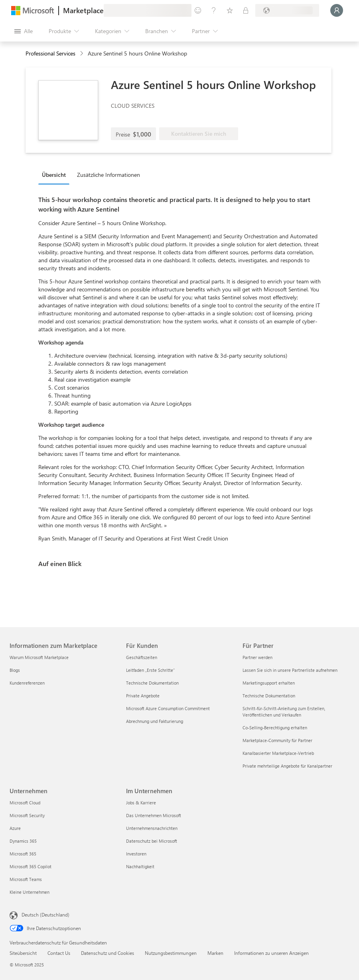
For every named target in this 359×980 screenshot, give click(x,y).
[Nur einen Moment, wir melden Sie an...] (337, 10)
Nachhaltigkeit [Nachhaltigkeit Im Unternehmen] (140, 866)
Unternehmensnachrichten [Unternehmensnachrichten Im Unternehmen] (152, 828)
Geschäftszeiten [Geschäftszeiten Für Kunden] (142, 657)
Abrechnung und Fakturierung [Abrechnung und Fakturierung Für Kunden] (155, 721)
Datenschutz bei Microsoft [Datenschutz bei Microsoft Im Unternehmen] (152, 841)
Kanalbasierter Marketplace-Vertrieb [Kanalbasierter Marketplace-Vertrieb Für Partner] (278, 753)
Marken (215, 953)
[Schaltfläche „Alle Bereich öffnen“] (24, 31)
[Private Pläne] (246, 10)
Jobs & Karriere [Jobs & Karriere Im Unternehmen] (141, 803)
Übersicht (54, 175)
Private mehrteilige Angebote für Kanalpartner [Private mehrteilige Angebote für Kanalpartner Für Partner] (287, 766)
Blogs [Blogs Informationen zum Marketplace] (15, 670)
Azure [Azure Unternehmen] (15, 828)
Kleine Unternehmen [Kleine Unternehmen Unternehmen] (30, 892)
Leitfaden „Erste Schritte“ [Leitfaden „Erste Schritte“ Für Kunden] (150, 670)
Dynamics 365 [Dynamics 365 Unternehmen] (23, 841)
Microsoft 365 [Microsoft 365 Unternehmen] (23, 854)
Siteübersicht (23, 953)
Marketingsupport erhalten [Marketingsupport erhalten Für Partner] (269, 683)
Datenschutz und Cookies (108, 953)
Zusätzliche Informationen (108, 175)
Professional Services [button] (50, 53)
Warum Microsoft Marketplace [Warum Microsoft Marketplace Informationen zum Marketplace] (39, 657)
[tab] (56, 174)
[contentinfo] (82, 54)
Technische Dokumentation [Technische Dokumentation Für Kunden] (152, 683)
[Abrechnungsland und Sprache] (287, 10)
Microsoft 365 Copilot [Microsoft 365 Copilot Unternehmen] (31, 866)
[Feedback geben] (198, 10)
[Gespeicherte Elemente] (230, 10)
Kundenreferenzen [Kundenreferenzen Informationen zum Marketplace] (27, 683)
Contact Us (59, 953)
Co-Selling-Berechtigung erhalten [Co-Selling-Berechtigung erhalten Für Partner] (275, 728)
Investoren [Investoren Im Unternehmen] (136, 854)
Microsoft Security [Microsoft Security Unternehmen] (27, 815)
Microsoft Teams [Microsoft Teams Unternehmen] (26, 879)
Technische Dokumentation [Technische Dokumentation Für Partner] (269, 696)
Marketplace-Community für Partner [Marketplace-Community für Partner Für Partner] (277, 740)
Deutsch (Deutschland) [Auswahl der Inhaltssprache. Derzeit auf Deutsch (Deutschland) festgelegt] (45, 915)
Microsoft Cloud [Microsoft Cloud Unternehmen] (25, 803)
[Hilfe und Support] (214, 10)
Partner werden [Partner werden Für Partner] (257, 657)
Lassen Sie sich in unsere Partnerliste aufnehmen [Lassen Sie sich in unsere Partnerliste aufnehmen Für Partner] (290, 670)
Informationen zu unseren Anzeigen (271, 953)
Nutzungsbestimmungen (171, 953)
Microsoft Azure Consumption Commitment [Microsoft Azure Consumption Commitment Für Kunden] (168, 708)
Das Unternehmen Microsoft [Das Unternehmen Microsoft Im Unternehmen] (154, 815)
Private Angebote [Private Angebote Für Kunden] (143, 696)
